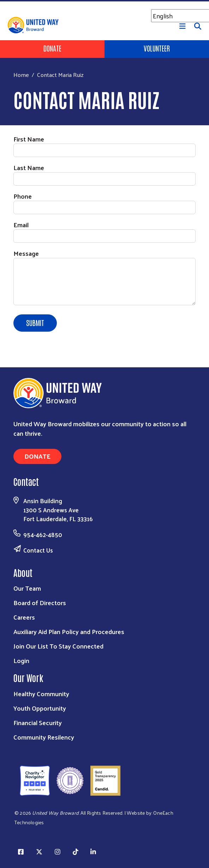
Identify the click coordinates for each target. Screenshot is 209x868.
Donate (52, 48)
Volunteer (157, 48)
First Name (29, 139)
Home (21, 75)
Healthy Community (41, 694)
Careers (24, 617)
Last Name (29, 167)
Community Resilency (44, 737)
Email (21, 225)
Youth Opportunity (40, 708)
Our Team (27, 588)
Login (21, 660)
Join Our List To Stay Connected (58, 646)
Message (26, 253)
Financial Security (38, 722)
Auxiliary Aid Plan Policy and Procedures (69, 631)
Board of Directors (40, 602)
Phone (23, 196)
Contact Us (38, 550)
